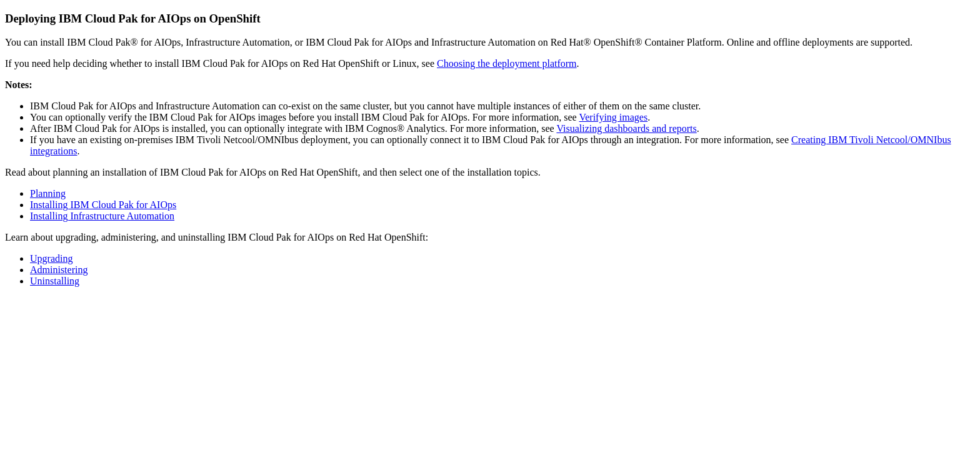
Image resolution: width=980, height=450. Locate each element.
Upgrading (51, 258)
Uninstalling (55, 281)
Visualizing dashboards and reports (626, 128)
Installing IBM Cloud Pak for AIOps (103, 205)
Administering (59, 270)
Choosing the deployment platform (507, 63)
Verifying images (613, 117)
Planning (48, 193)
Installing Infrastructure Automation (102, 216)
